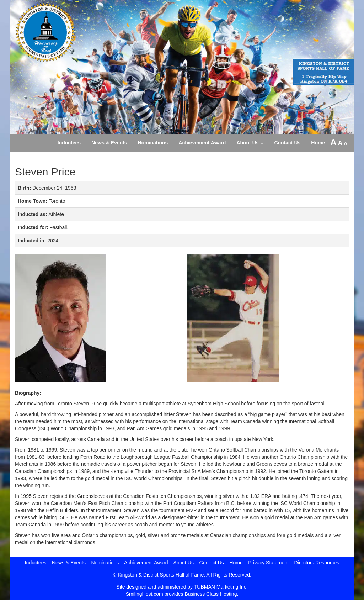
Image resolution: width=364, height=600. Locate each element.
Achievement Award (202, 143)
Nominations (153, 143)
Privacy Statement (268, 563)
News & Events (109, 143)
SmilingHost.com (144, 594)
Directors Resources (317, 563)
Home (318, 143)
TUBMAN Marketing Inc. (221, 587)
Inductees (69, 143)
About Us (250, 143)
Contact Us (287, 143)
